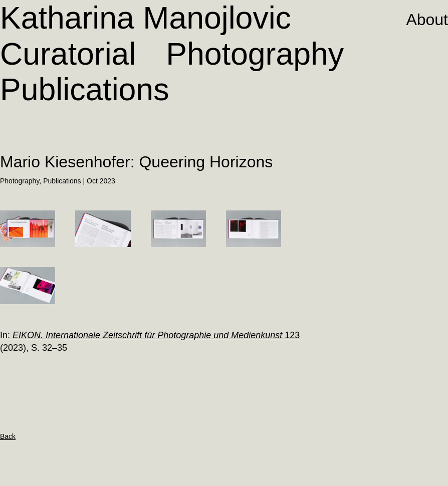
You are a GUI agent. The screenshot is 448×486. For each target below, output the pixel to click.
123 (156, 335)
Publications (84, 89)
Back (8, 436)
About (427, 20)
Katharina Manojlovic (146, 18)
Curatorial (68, 54)
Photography (255, 54)
